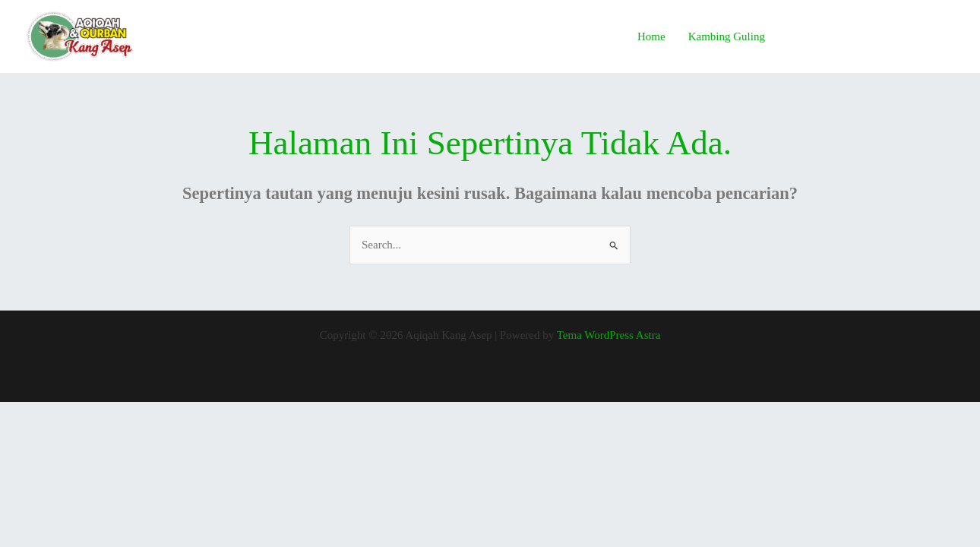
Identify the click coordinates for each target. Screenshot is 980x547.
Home (651, 36)
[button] (873, 36)
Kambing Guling (727, 36)
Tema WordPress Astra (609, 335)
